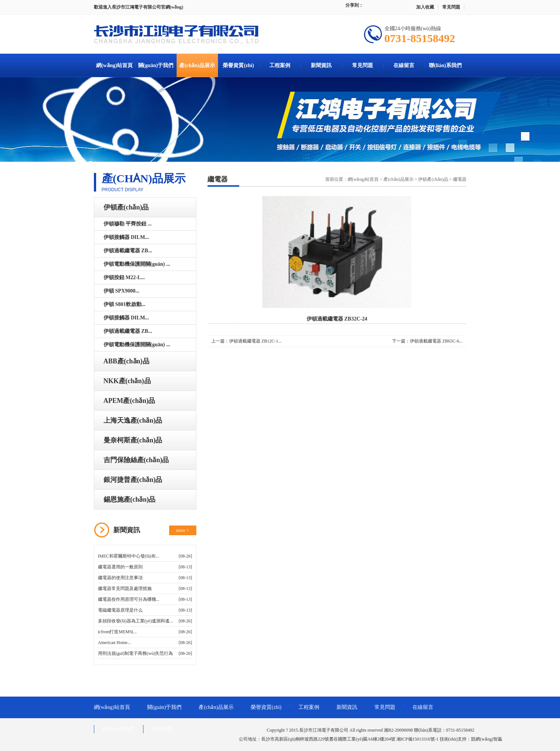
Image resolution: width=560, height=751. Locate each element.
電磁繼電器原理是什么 (120, 610)
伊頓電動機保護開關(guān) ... (137, 264)
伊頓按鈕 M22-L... (124, 277)
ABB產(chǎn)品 (126, 361)
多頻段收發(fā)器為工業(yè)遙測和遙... (136, 621)
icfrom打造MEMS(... (117, 632)
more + (183, 530)
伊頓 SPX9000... (121, 291)
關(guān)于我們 (156, 65)
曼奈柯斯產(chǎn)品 (133, 440)
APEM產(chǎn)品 (129, 401)
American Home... (115, 643)
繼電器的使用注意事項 (120, 578)
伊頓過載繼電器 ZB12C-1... (255, 341)
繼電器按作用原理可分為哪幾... (129, 599)
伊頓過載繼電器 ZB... (128, 251)
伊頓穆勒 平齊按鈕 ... (128, 224)
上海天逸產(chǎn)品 (133, 420)
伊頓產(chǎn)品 (126, 207)
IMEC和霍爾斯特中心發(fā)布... (129, 556)
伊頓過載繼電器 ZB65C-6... (436, 341)
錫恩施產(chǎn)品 (130, 499)
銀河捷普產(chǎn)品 (133, 480)
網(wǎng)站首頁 (114, 65)
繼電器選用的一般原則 (120, 567)
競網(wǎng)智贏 (487, 739)
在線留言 (404, 65)
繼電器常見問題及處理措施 (125, 589)
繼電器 (460, 179)
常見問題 (451, 7)
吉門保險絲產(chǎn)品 (136, 460)
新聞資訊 (321, 65)
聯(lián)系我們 (445, 65)
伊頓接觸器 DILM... (126, 237)
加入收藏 (425, 7)
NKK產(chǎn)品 (127, 381)
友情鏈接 (162, 729)
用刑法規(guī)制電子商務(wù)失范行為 (136, 653)
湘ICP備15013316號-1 (417, 739)
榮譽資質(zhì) (238, 65)
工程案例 (280, 65)
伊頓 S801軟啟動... (125, 304)
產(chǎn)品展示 (197, 65)
